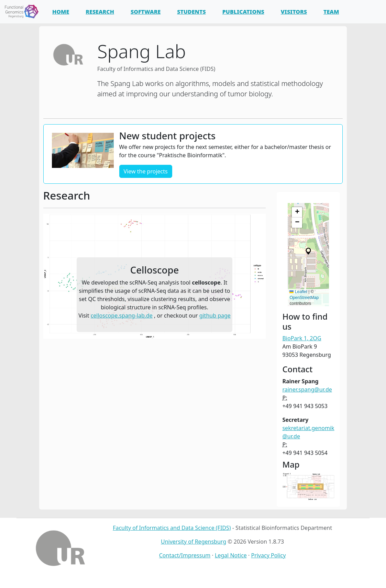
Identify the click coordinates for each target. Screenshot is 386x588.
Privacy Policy (268, 555)
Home (61, 12)
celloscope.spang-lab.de (122, 316)
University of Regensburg (194, 542)
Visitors (294, 12)
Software (146, 12)
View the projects (146, 171)
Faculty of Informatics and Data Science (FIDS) (172, 528)
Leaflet (298, 292)
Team (331, 12)
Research (100, 12)
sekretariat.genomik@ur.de (308, 432)
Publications (243, 12)
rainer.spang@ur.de (307, 389)
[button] (60, 276)
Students (191, 12)
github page (215, 316)
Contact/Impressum (185, 555)
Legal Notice (231, 555)
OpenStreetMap (304, 298)
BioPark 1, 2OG (302, 338)
